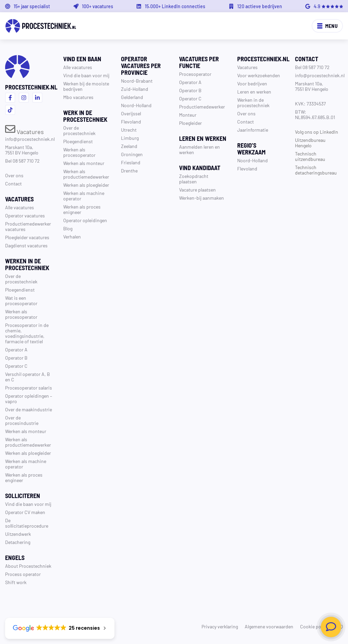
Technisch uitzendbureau (310, 156)
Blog (68, 228)
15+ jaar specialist (32, 6)
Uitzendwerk (18, 534)
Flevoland (131, 121)
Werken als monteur (26, 431)
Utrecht (129, 130)
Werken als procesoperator (21, 314)
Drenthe (129, 170)
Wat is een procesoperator (21, 300)
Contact (13, 183)
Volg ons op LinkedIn (317, 132)
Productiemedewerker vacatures (28, 226)
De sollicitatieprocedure (27, 523)
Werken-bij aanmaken (202, 198)
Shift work (16, 582)
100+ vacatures (98, 6)
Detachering (18, 542)
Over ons (14, 175)
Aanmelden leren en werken (199, 149)
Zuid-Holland (135, 89)
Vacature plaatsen (197, 189)
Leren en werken (254, 92)
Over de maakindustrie (29, 409)
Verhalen (72, 236)
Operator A (16, 349)
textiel (36, 341)
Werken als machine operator (26, 464)
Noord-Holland (136, 105)
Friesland (131, 162)
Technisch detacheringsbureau (316, 170)
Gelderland (132, 97)
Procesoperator (195, 74)
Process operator (23, 574)
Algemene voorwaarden (269, 626)
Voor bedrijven (252, 83)
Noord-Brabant (137, 81)
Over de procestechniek (21, 279)
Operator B (16, 358)
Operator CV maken (25, 512)
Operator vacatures (25, 215)
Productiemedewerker (202, 106)
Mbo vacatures (78, 97)
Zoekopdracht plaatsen (194, 179)
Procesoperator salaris (29, 387)
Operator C (16, 366)
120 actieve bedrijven (260, 6)
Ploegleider (190, 123)
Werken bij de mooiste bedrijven (86, 86)
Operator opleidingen (27, 396)
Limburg (130, 138)
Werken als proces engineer (24, 477)
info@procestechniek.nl (30, 139)
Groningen (132, 154)
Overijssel (131, 113)
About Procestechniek (28, 566)
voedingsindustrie (24, 336)
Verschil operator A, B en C (28, 377)
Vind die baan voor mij (28, 504)
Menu (327, 26)
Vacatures (24, 131)
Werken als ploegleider (28, 453)
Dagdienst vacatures (26, 245)
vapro (11, 401)
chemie (13, 330)
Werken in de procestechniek (253, 102)
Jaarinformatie (253, 130)
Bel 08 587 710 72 (22, 161)
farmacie (14, 341)
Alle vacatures (20, 207)
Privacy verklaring (220, 626)
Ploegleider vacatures (27, 237)
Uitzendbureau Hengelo (310, 143)
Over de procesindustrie (22, 420)
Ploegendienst (20, 290)
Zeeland (129, 146)
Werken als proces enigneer (82, 209)
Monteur (188, 115)
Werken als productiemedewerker (28, 442)
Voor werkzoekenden (259, 75)
